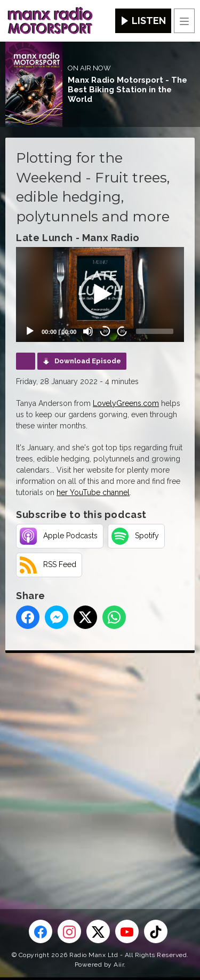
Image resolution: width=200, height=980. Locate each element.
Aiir (119, 965)
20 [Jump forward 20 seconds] (122, 331)
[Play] (30, 331)
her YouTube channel (93, 492)
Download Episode (88, 361)
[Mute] (88, 331)
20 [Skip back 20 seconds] (105, 331)
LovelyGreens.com (126, 403)
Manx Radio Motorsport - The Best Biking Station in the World (127, 90)
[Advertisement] (100, 764)
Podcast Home (26, 361)
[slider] (155, 331)
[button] (100, 294)
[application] (100, 294)
